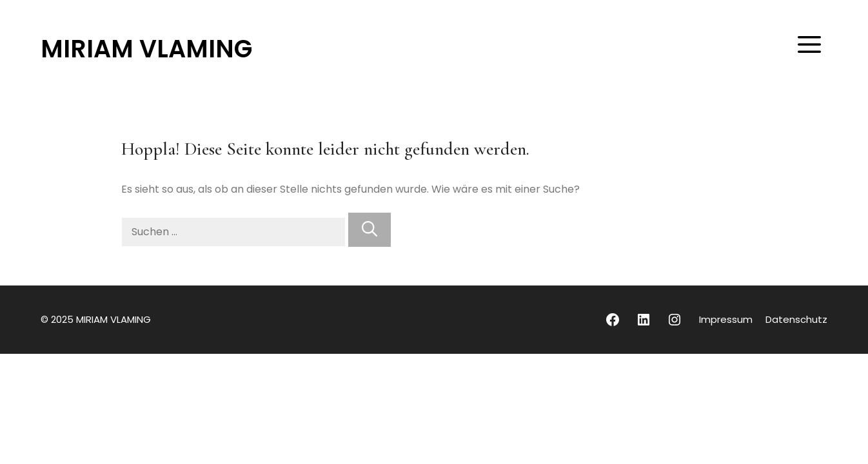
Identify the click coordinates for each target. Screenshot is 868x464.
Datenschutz (796, 319)
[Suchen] (370, 230)
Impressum (726, 319)
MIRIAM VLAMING (146, 49)
